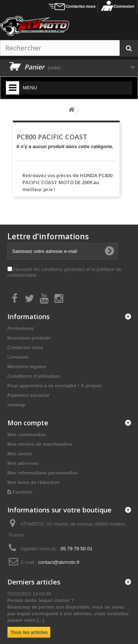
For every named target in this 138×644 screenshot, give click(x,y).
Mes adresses (23, 463)
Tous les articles (29, 632)
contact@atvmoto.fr (59, 562)
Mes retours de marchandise (40, 444)
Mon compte (28, 423)
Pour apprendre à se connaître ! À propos (54, 386)
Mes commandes (27, 435)
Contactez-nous (81, 6)
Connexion (124, 6)
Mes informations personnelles (43, 473)
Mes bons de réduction (33, 482)
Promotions (21, 328)
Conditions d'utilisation (34, 376)
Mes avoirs (20, 454)
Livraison (18, 357)
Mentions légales (27, 367)
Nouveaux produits (29, 338)
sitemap (16, 405)
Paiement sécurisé (28, 395)
